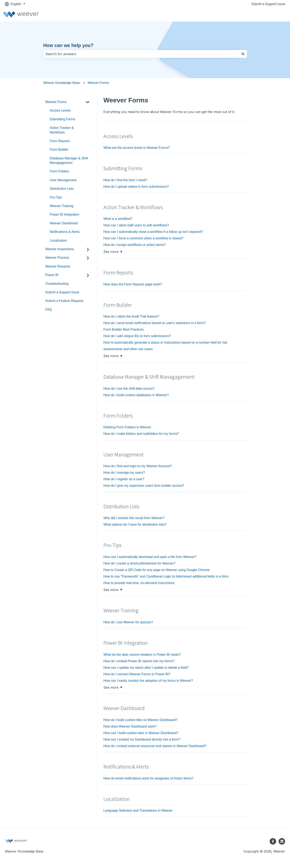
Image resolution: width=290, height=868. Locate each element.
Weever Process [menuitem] (57, 258)
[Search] (243, 54)
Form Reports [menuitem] (60, 141)
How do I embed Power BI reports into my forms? (139, 661)
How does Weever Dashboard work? (130, 726)
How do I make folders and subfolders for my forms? (141, 434)
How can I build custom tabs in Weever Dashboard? (141, 733)
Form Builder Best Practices (124, 329)
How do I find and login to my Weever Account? (138, 466)
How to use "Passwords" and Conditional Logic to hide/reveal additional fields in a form (166, 576)
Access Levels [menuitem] (60, 110)
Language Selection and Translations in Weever (138, 810)
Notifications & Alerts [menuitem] (65, 232)
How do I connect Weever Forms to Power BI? (137, 674)
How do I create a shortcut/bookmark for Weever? (139, 563)
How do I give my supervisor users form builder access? (144, 486)
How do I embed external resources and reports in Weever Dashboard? (155, 746)
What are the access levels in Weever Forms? (137, 148)
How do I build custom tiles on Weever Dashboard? (140, 720)
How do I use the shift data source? (129, 389)
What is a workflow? (118, 219)
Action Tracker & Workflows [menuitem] (62, 130)
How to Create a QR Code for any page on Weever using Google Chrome (156, 570)
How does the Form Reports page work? (133, 284)
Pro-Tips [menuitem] (56, 197)
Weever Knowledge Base (62, 83)
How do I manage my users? (124, 473)
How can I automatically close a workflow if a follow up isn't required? (153, 232)
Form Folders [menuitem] (60, 171)
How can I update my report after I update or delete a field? (146, 668)
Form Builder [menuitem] (59, 150)
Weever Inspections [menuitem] (60, 249)
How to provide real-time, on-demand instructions (139, 583)
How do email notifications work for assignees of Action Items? (148, 778)
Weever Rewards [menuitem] (58, 266)
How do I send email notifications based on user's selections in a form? (154, 323)
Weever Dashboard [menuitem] (64, 223)
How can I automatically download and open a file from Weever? (150, 557)
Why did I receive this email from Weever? (134, 518)
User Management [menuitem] (63, 180)
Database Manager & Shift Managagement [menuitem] (69, 161)
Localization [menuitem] (59, 241)
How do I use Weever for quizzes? (128, 622)
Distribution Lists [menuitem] (62, 189)
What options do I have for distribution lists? (135, 524)
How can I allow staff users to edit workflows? (136, 225)
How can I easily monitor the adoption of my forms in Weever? (148, 681)
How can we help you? (68, 45)
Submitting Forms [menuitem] (63, 119)
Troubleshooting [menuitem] (57, 284)
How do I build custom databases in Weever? (136, 395)
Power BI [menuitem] (52, 275)
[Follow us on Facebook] (273, 841)
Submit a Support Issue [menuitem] (62, 292)
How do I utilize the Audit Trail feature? (131, 316)
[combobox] (141, 54)
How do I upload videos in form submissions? (136, 187)
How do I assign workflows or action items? (135, 245)
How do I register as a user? (124, 479)
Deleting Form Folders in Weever (127, 427)
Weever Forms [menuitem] (56, 102)
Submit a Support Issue (268, 4)
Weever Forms (98, 83)
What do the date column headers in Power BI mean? (142, 655)
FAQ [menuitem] (49, 310)
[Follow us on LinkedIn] (282, 841)
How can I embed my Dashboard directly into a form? (142, 739)
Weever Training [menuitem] (62, 206)
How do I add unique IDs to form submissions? (137, 336)
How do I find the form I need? (125, 180)
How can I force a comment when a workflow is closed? (143, 238)
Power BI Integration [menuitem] (65, 214)
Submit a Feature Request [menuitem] (64, 301)
